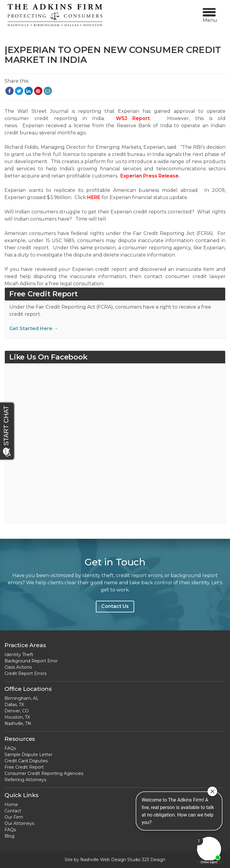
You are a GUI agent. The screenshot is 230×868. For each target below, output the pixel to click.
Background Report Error (31, 661)
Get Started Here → (34, 328)
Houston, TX (17, 717)
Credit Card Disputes (26, 761)
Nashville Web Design (103, 860)
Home (11, 805)
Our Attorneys (19, 823)
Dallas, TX (14, 705)
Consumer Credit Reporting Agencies (44, 773)
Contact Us (115, 606)
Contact (13, 811)
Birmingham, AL (22, 698)
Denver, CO (17, 711)
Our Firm (14, 817)
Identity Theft (19, 655)
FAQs (10, 748)
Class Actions (18, 667)
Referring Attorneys (25, 780)
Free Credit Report (24, 767)
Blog (9, 836)
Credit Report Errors (25, 673)
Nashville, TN (18, 723)
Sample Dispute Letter (28, 755)
